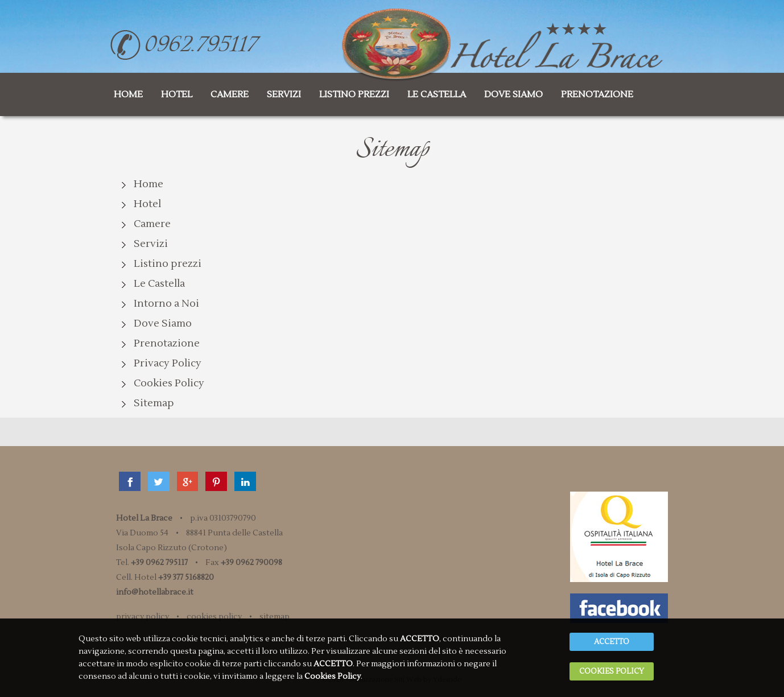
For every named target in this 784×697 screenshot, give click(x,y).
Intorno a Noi (166, 304)
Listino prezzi (168, 264)
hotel (177, 94)
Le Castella (159, 284)
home (128, 94)
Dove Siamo (163, 323)
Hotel (147, 204)
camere (230, 94)
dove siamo (513, 94)
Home (148, 184)
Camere (152, 224)
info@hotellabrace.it (155, 592)
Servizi (151, 244)
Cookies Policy (169, 383)
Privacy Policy (168, 363)
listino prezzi (354, 94)
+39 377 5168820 (186, 578)
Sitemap (154, 403)
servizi (284, 94)
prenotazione (597, 94)
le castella (437, 94)
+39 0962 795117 (159, 563)
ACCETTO (612, 632)
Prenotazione (167, 343)
